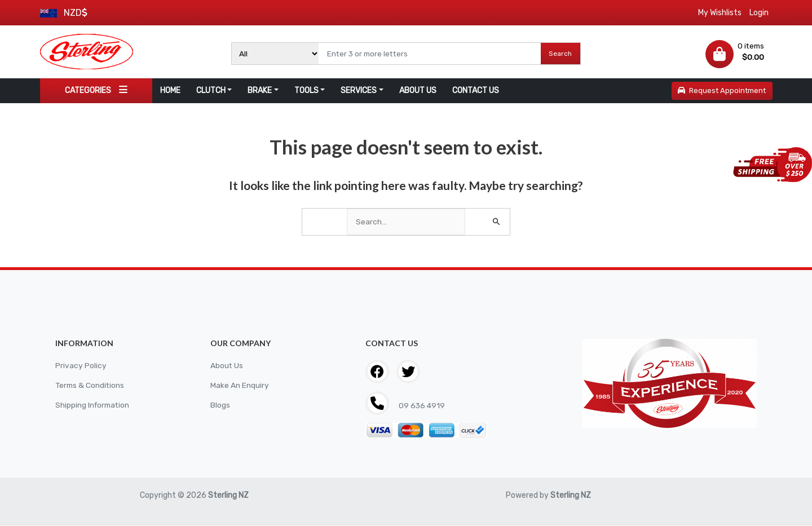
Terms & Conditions (91, 386)
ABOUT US (418, 90)
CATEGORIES (96, 90)
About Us (227, 366)
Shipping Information (94, 406)
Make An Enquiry (240, 386)
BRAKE (260, 90)
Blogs (220, 406)
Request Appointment (722, 90)
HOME (170, 90)
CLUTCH (211, 90)
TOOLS (306, 90)
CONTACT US (476, 90)
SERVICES (359, 90)
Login (759, 13)
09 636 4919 (422, 406)
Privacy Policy (81, 366)
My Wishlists (720, 13)
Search (560, 54)
